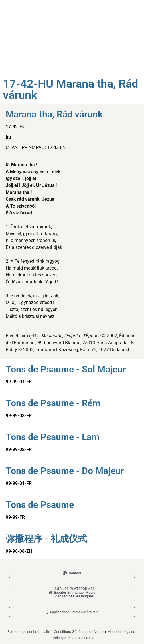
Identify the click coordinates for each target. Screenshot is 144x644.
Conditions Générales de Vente (79, 632)
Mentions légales (121, 632)
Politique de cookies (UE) (73, 638)
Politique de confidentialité (29, 632)
